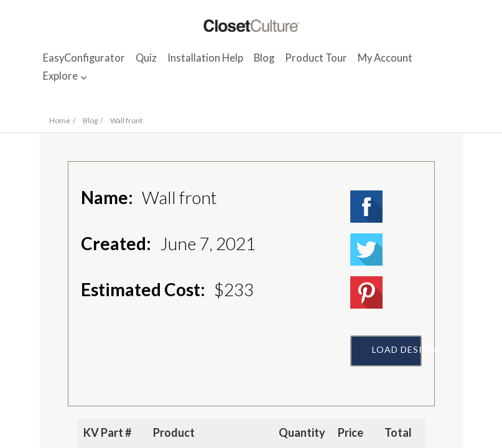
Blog (264, 58)
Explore (60, 76)
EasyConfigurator (84, 58)
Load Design (397, 349)
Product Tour (316, 58)
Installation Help (205, 58)
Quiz (146, 58)
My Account (385, 58)
